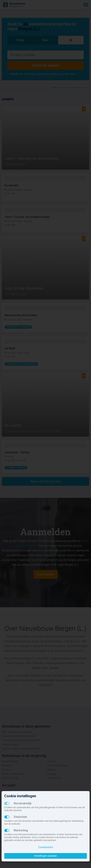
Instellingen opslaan (45, 856)
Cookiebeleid (45, 847)
